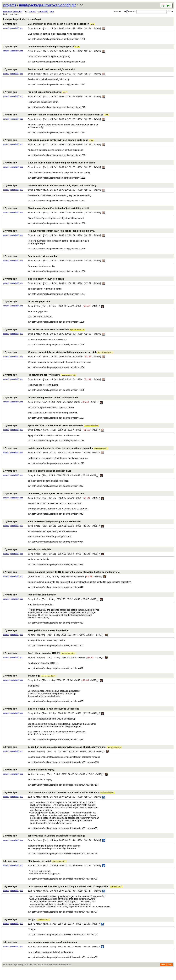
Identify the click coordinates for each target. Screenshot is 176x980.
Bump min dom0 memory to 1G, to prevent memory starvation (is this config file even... (62, 579)
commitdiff (43, 12)
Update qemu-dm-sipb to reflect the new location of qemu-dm (56, 454)
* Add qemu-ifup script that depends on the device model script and (59, 802)
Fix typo (27, 930)
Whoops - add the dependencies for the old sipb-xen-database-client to (56, 116)
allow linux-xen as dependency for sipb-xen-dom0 (42, 528)
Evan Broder (35, 29)
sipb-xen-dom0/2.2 (107, 802)
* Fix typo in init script (35, 871)
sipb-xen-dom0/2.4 (48, 684)
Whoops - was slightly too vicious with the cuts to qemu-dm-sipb (58, 356)
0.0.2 (106, 116)
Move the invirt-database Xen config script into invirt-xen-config (49, 165)
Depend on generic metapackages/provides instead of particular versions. (62, 756)
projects (10, 5)
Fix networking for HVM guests (40, 379)
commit (32, 12)
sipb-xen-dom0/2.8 (91, 431)
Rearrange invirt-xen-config (30, 259)
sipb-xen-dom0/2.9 (68, 380)
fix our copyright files (27, 305)
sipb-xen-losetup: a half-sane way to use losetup (41, 717)
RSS (170, 976)
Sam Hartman (35, 807)
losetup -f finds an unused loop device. (36, 638)
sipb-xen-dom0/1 (43, 930)
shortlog (18, 12)
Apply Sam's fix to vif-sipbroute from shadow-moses (51, 431)
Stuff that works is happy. (29, 779)
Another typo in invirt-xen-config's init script (39, 70)
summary (8, 12)
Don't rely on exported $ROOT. (39, 661)
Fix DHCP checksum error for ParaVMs (44, 333)
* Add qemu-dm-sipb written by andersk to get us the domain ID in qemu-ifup (63, 897)
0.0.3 (65, 93)
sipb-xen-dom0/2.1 (59, 871)
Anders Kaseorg (37, 643)
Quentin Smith (36, 584)
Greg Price (34, 310)
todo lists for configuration (30, 602)
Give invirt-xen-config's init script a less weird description (49, 24)
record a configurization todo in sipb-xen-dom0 (40, 403)
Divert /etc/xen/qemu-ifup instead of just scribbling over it (46, 211)
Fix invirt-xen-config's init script (35, 93)
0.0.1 (91, 142)
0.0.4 (77, 47)
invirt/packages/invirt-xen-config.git (47, 5)
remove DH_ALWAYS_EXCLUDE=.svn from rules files (44, 500)
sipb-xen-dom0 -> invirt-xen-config (34, 282)
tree (52, 12)
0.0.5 (92, 24)
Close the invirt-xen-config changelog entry (41, 47)
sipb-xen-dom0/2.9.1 (105, 357)
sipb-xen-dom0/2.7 (101, 454)
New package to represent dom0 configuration (40, 953)
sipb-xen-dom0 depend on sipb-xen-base (37, 477)
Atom (163, 976)
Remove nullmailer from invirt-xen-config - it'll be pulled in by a (49, 234)
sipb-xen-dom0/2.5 (68, 661)
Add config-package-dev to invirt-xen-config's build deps (49, 142)
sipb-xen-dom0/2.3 (114, 756)
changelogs (29, 684)
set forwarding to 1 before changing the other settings (44, 846)
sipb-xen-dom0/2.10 (77, 334)
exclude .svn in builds (27, 556)
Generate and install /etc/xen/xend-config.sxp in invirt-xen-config (50, 187)
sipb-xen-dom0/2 (117, 897)
